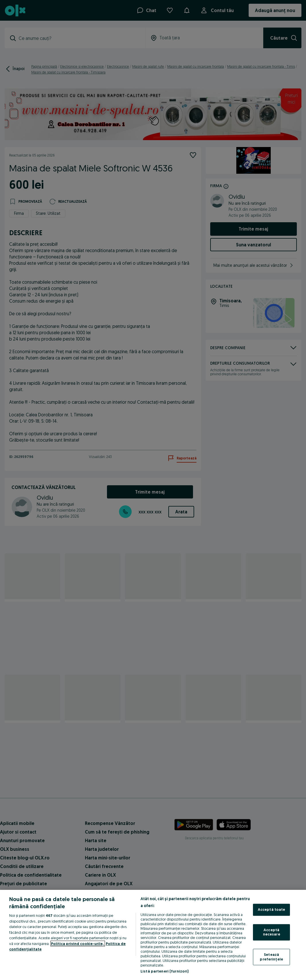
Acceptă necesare (272, 932)
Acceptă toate (272, 910)
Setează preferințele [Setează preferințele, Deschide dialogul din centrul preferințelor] (271, 957)
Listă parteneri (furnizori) (165, 971)
